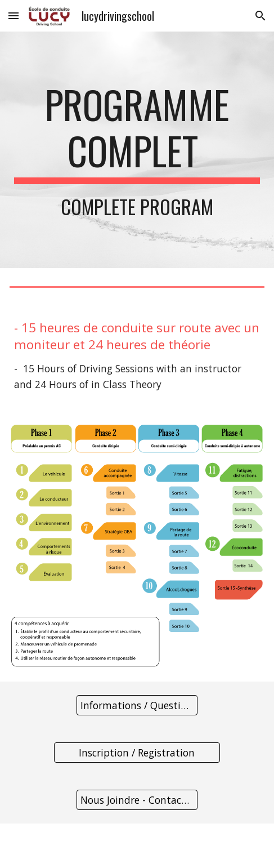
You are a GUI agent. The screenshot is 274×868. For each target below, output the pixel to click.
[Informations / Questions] (137, 705)
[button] (14, 15)
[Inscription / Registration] (137, 753)
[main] (137, 150)
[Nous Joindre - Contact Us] (137, 800)
